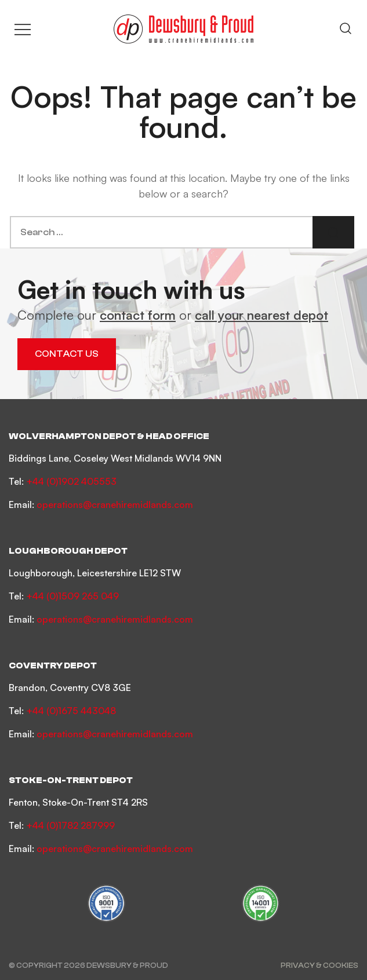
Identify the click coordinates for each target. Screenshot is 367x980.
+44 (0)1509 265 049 (72, 596)
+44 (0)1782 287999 (70, 825)
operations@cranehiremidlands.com (115, 504)
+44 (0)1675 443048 (71, 711)
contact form (138, 315)
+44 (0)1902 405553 (71, 481)
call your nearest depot (261, 315)
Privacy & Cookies (319, 965)
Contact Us (67, 354)
